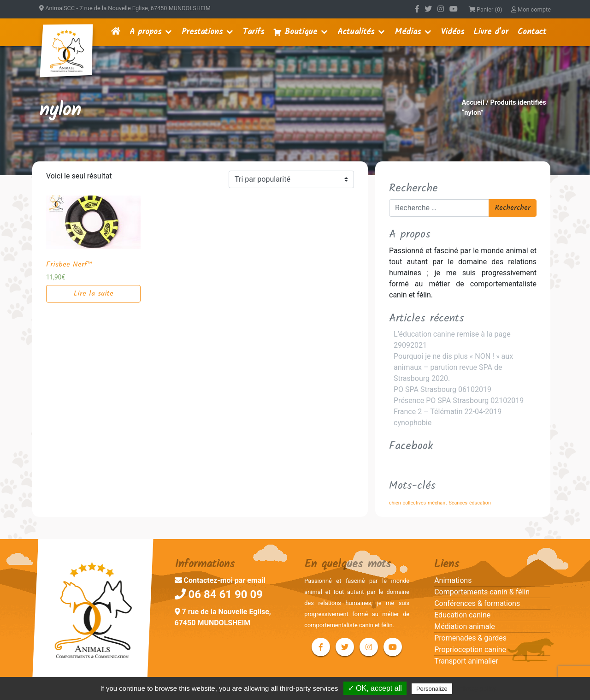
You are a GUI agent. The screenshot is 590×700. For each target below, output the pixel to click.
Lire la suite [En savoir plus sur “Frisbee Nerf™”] (94, 294)
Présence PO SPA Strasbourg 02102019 (459, 400)
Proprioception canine (470, 650)
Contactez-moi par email (220, 580)
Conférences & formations (477, 603)
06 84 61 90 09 (219, 594)
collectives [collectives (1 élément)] (414, 503)
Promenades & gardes (470, 638)
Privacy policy (477, 688)
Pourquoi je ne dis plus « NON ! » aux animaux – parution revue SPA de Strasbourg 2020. (453, 367)
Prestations (202, 32)
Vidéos (453, 32)
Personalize (432, 689)
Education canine (462, 615)
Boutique (301, 32)
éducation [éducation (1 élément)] (480, 503)
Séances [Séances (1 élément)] (458, 503)
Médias (408, 32)
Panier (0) (486, 9)
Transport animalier (466, 661)
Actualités (356, 32)
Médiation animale (465, 626)
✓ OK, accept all (375, 688)
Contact (532, 32)
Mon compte (531, 9)
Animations (453, 580)
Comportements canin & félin (482, 592)
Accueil (473, 102)
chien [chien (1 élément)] (395, 503)
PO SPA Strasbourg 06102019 (442, 389)
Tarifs (254, 32)
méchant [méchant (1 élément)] (437, 503)
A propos (145, 32)
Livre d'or (491, 32)
